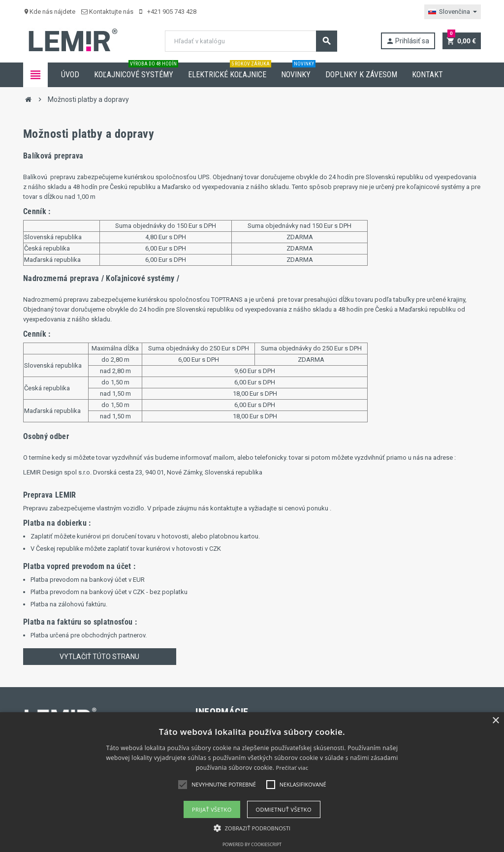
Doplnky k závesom (361, 75)
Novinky (298, 71)
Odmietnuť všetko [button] (284, 809)
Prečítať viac (292, 768)
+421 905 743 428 (168, 12)
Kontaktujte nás (107, 12)
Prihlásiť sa (408, 41)
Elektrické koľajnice (230, 71)
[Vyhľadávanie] (251, 41)
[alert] (252, 782)
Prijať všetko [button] (212, 809)
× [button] (495, 721)
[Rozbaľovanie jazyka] (453, 12)
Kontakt (427, 75)
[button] (252, 828)
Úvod (70, 75)
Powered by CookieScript (252, 844)
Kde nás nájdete (49, 12)
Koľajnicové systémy (136, 71)
